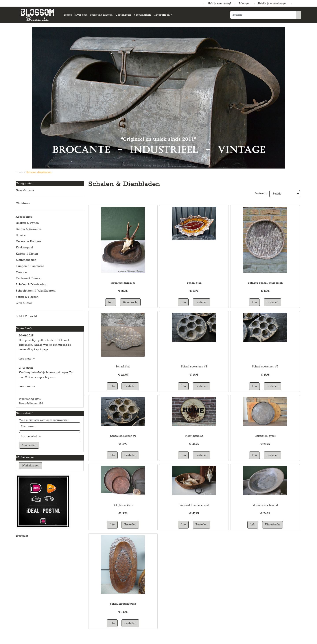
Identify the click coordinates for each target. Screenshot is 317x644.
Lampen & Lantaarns (30, 266)
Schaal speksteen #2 (265, 367)
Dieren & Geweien (29, 229)
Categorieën (162, 15)
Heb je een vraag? (219, 4)
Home (68, 15)
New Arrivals (25, 190)
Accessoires (24, 217)
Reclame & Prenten (29, 278)
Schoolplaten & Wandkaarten (36, 291)
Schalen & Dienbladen (31, 285)
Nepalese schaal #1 (123, 283)
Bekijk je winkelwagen (273, 4)
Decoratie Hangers (29, 241)
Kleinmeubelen (26, 260)
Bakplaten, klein (123, 505)
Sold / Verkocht (27, 316)
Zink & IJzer (24, 303)
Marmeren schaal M (265, 505)
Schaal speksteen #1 (123, 436)
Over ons (81, 15)
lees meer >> (27, 359)
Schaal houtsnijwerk (123, 604)
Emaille (21, 235)
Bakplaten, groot (265, 436)
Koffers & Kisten (27, 254)
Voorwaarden (142, 15)
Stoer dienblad (194, 436)
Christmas (23, 203)
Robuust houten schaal (194, 505)
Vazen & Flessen (27, 297)
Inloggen (244, 4)
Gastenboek (123, 15)
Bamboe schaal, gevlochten (265, 283)
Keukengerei (24, 248)
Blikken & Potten (27, 223)
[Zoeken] (263, 15)
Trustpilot (22, 536)
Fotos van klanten (101, 15)
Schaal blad (194, 283)
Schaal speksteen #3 (194, 367)
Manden (21, 272)
